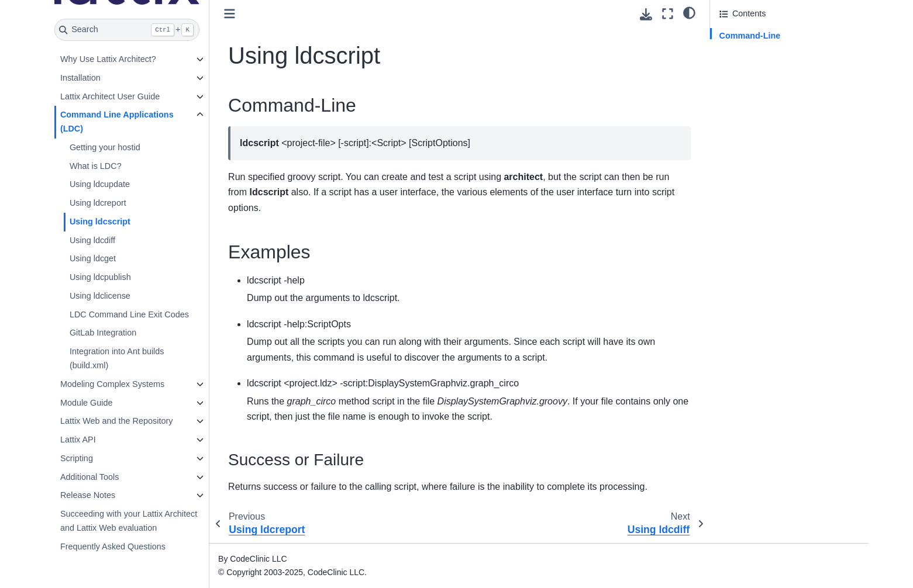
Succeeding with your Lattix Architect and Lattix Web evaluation (129, 521)
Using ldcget (93, 258)
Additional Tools (90, 477)
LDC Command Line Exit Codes (129, 314)
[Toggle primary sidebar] (230, 14)
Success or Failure (764, 68)
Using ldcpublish (100, 277)
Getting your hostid (105, 147)
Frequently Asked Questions (113, 547)
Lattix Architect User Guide (110, 96)
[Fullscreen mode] (668, 14)
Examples (738, 52)
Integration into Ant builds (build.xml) (117, 358)
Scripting (77, 458)
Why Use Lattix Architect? (108, 59)
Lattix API (78, 440)
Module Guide (87, 403)
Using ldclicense (100, 296)
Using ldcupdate (100, 184)
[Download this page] (646, 14)
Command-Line (750, 36)
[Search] (127, 30)
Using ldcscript (100, 222)
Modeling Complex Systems (112, 384)
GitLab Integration (103, 333)
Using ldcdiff (92, 240)
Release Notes (88, 495)
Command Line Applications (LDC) (117, 122)
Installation (80, 78)
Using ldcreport (98, 203)
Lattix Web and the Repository (117, 421)
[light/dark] (689, 12)
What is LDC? (96, 166)
